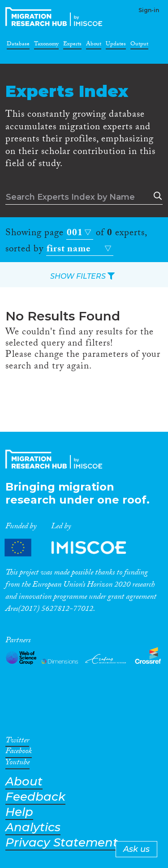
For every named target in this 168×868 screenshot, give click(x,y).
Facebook (19, 753)
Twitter (17, 742)
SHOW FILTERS (82, 276)
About (94, 45)
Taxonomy (46, 45)
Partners (73, 548)
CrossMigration (56, 17)
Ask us (136, 849)
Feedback (35, 797)
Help (19, 812)
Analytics (33, 827)
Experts (72, 45)
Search (156, 196)
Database (18, 45)
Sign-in (149, 10)
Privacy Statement (62, 843)
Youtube (17, 764)
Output (139, 45)
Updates (116, 45)
